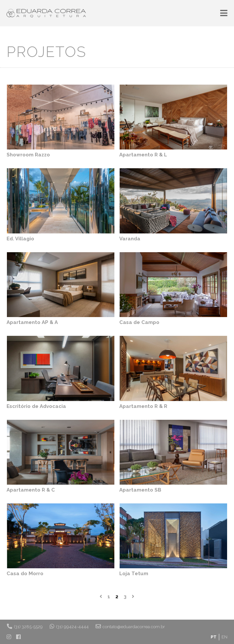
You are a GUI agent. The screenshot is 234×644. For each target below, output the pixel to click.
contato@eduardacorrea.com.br (130, 626)
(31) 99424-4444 (69, 626)
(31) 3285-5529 (25, 626)
